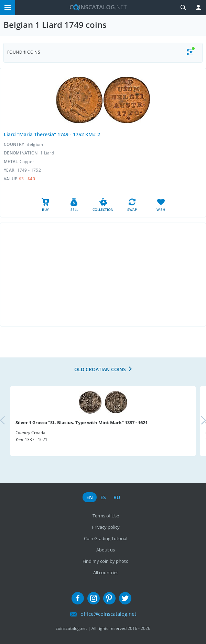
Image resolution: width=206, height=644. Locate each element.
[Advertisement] (103, 275)
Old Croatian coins (100, 369)
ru (117, 497)
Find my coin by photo (106, 561)
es (103, 497)
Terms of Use (106, 516)
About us (106, 550)
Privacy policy (106, 527)
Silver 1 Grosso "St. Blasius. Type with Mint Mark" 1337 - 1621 (82, 422)
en (90, 497)
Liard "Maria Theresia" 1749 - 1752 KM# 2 (52, 134)
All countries (106, 572)
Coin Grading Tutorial (106, 538)
